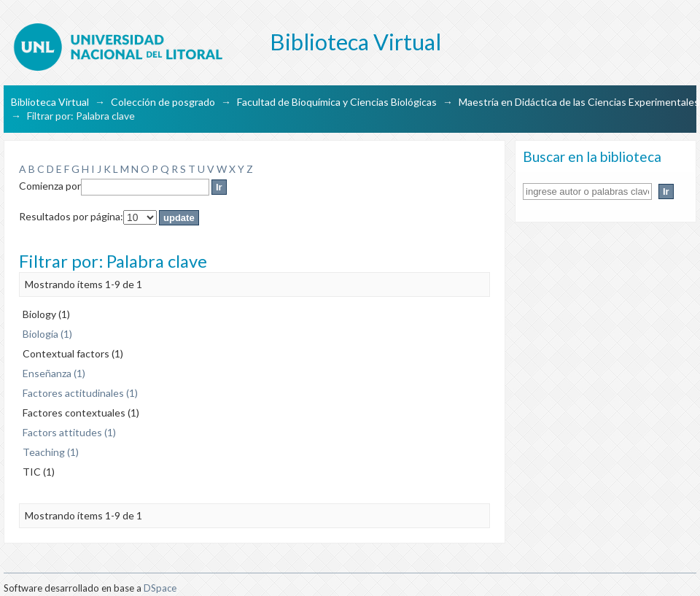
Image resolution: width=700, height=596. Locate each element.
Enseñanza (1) (54, 373)
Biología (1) (47, 334)
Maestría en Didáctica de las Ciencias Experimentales (579, 102)
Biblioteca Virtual (50, 102)
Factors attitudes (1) (69, 432)
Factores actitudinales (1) (80, 393)
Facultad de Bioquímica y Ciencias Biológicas (337, 102)
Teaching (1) (51, 452)
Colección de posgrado (163, 102)
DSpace (160, 588)
